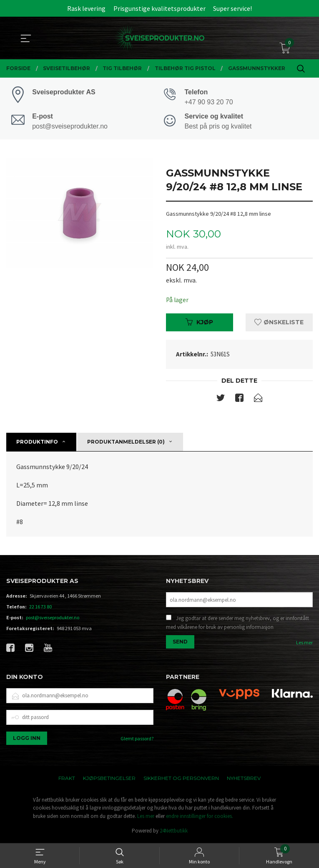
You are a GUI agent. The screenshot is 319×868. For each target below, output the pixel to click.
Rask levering (86, 8)
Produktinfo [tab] (37, 443)
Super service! (232, 8)
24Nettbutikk (174, 832)
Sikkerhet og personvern (181, 779)
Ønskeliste (279, 323)
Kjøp (199, 323)
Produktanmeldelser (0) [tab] (126, 443)
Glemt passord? (137, 740)
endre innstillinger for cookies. (200, 817)
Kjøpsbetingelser (109, 779)
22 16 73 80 (40, 608)
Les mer (304, 645)
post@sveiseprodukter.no (53, 619)
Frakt (67, 779)
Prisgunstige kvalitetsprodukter (159, 8)
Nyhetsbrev (244, 779)
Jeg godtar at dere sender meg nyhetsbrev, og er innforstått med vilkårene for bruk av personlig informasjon (237, 625)
